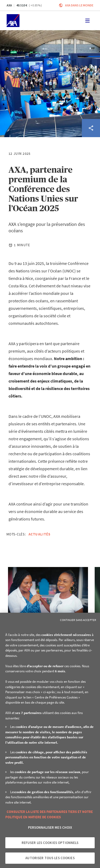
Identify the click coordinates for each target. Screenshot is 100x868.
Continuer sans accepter (78, 620)
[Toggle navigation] (87, 21)
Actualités (40, 534)
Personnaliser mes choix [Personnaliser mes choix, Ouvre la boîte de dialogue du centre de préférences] (50, 828)
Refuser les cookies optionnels (50, 843)
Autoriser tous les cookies (50, 858)
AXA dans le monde (79, 5)
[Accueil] (13, 21)
